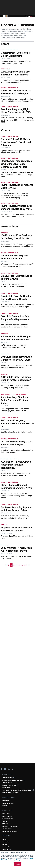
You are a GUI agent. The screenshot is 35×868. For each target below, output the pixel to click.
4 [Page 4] (17, 565)
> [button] (29, 565)
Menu (28, 16)
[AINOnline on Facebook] (2, 769)
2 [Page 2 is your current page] (11, 565)
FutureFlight (6, 788)
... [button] (22, 565)
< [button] (6, 565)
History (5, 844)
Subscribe (6, 801)
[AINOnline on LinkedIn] (13, 769)
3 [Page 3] (14, 565)
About (4, 839)
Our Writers (6, 842)
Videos (5, 821)
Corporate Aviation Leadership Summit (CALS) (18, 790)
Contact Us (6, 847)
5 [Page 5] (19, 565)
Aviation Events (7, 829)
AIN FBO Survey (9, 778)
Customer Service (8, 803)
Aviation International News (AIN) (14, 780)
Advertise (7, 849)
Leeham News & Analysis (11, 793)
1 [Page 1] (9, 565)
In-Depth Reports (8, 819)
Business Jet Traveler (10, 785)
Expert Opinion (7, 816)
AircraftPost (7, 783)
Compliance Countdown (10, 831)
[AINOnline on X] (9, 769)
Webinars (5, 824)
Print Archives (7, 814)
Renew (5, 806)
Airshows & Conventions (10, 826)
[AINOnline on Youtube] (5, 769)
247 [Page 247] (26, 565)
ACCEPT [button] (17, 864)
